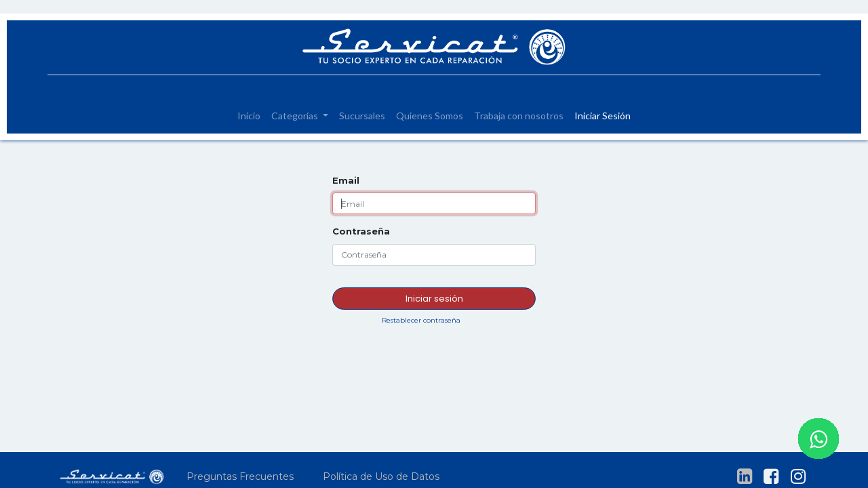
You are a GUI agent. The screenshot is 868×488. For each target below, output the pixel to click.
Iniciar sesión (434, 299)
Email (346, 180)
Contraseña (361, 231)
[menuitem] (249, 116)
